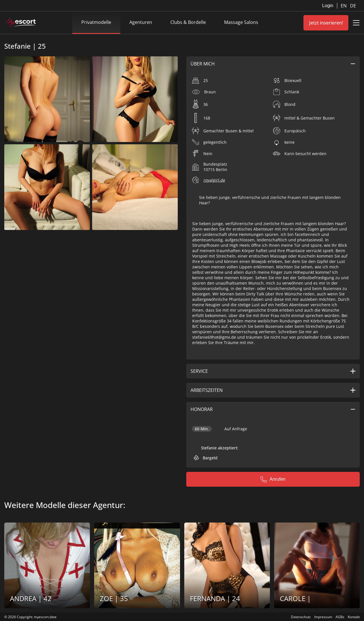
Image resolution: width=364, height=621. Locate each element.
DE (353, 6)
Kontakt (354, 617)
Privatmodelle (96, 22)
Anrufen (273, 479)
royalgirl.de (214, 180)
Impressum (323, 617)
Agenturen (141, 22)
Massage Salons (241, 22)
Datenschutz (301, 617)
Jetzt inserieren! (326, 23)
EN (344, 6)
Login (328, 6)
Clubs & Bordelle (188, 22)
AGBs (340, 617)
